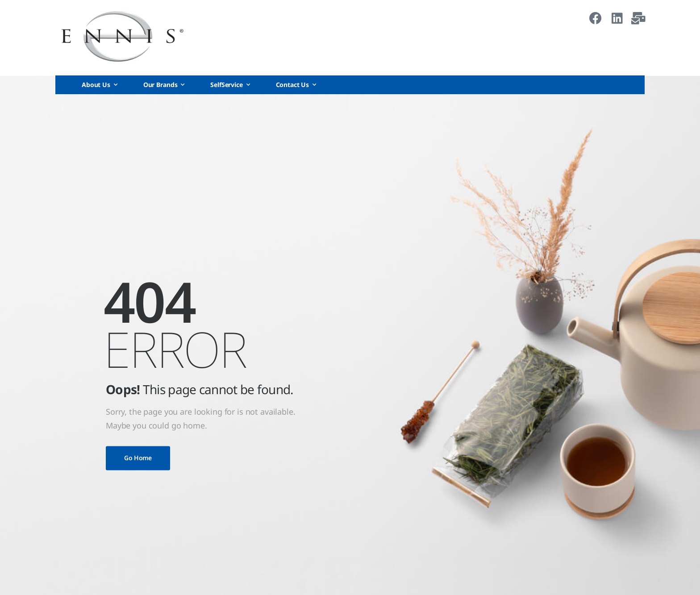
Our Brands (160, 85)
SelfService (226, 85)
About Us (96, 85)
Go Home (138, 458)
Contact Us (293, 85)
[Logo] (122, 37)
